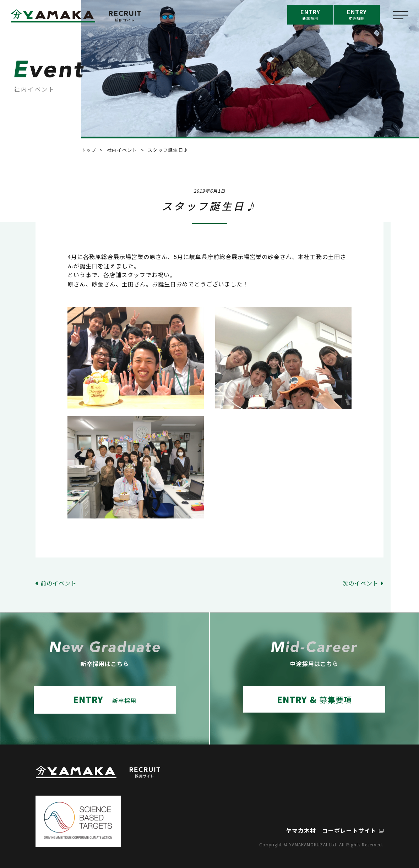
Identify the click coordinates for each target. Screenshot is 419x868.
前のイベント (59, 583)
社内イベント (122, 150)
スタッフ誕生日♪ (168, 150)
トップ (89, 150)
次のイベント (360, 583)
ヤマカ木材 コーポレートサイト (331, 830)
